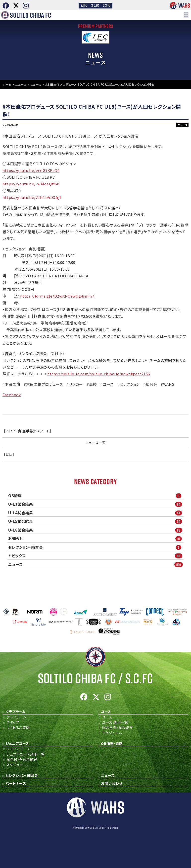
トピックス (96, 556)
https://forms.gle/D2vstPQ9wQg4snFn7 (57, 296)
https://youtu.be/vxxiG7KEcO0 (31, 170)
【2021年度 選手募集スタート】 (28, 431)
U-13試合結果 (96, 504)
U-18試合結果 (96, 530)
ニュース (96, 564)
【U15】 (9, 454)
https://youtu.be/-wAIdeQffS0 (31, 184)
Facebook (12, 395)
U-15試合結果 (96, 521)
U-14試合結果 (96, 513)
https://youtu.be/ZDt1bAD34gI (32, 197)
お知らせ (96, 539)
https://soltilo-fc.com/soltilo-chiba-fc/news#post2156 (99, 374)
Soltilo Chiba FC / (95, 678)
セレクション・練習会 (96, 547)
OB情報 (96, 496)
